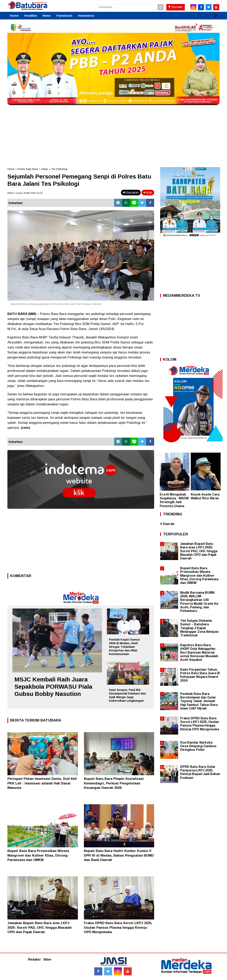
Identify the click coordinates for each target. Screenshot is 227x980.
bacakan (131, 192)
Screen (176, 7)
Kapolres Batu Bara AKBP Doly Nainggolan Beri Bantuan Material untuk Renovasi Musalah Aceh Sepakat (199, 652)
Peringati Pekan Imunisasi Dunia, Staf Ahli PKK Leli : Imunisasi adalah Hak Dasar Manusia (42, 783)
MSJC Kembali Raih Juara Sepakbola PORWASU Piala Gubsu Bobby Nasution (53, 687)
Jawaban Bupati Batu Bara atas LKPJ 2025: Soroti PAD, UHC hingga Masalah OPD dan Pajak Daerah (40, 927)
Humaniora (86, 16)
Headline (31, 16)
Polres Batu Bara (28, 169)
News (47, 16)
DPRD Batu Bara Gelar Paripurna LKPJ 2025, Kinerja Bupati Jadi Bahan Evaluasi (200, 772)
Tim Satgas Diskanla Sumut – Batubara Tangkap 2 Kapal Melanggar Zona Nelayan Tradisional (199, 628)
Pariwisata (64, 16)
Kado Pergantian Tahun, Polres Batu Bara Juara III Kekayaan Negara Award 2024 (200, 675)
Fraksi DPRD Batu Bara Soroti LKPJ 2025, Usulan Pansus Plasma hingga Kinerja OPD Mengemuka (118, 927)
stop (148, 192)
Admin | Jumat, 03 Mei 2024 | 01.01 (25, 193)
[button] (216, 14)
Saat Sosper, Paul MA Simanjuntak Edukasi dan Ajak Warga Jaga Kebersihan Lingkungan (127, 695)
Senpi (45, 169)
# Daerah (167, 524)
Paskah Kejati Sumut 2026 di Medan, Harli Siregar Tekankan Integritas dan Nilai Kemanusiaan (124, 647)
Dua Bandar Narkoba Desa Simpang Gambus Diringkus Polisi (198, 746)
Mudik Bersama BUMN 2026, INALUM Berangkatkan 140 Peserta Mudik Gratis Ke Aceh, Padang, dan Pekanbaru (199, 602)
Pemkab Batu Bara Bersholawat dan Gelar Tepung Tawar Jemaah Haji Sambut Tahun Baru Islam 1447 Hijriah (199, 701)
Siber (47, 959)
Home (14, 16)
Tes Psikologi (59, 169)
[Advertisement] (113, 135)
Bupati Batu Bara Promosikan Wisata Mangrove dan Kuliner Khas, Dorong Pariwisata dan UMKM (38, 855)
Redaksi (34, 959)
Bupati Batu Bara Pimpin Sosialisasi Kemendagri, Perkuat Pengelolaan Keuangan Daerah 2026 (114, 783)
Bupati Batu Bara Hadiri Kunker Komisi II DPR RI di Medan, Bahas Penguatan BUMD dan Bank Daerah (119, 855)
